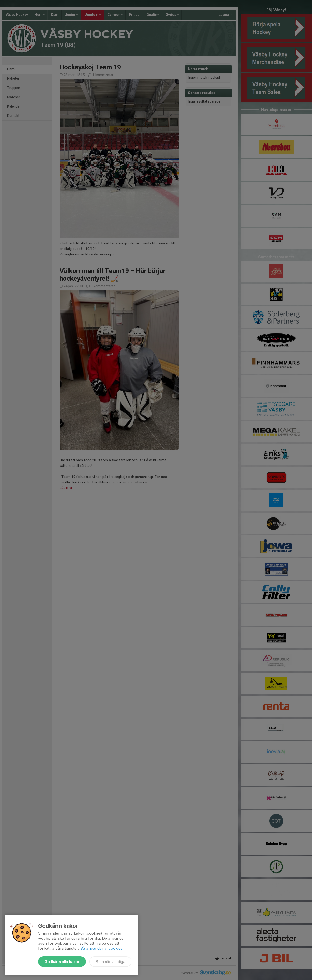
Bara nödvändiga (110, 962)
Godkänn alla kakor (62, 962)
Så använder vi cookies (101, 948)
